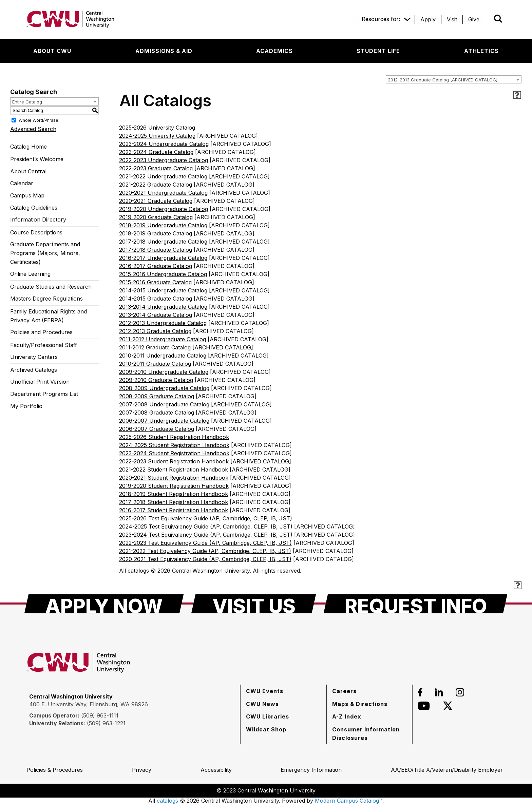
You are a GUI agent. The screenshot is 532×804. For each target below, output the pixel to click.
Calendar (22, 183)
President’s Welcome (37, 159)
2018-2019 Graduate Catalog (156, 233)
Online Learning (30, 274)
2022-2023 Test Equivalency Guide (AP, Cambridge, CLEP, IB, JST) (205, 543)
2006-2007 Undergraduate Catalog (164, 421)
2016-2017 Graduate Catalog (156, 266)
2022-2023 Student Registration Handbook (174, 461)
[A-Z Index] (347, 716)
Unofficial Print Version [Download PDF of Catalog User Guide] (40, 382)
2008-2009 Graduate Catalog (157, 396)
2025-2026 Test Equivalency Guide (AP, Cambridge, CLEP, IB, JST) (206, 518)
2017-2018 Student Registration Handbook (174, 502)
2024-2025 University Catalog (157, 136)
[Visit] (452, 19)
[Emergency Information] (311, 770)
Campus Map (27, 195)
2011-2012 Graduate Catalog (155, 347)
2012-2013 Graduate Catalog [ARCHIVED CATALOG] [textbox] (443, 80)
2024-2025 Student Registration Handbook (174, 445)
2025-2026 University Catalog (157, 128)
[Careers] (344, 691)
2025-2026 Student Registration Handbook (174, 437)
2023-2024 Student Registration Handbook (174, 453)
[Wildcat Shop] (266, 729)
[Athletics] (481, 51)
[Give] (474, 19)
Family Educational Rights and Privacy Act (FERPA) (49, 316)
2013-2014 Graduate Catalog (156, 315)
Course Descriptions (36, 232)
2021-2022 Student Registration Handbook (174, 470)
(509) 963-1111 (100, 715)
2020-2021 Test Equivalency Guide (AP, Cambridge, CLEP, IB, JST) (205, 559)
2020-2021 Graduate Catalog (156, 201)
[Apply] (428, 19)
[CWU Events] (265, 691)
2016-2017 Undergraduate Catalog (163, 258)
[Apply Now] (104, 604)
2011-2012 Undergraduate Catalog (163, 339)
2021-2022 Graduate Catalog (156, 185)
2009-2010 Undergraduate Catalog (164, 372)
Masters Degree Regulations (46, 299)
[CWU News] (262, 704)
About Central (28, 171)
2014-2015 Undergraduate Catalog (163, 290)
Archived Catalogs (34, 370)
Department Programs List (44, 394)
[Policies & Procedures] (55, 770)
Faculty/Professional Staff (44, 345)
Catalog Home (28, 147)
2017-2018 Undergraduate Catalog (163, 242)
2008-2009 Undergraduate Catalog (164, 388)
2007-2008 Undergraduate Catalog (164, 404)
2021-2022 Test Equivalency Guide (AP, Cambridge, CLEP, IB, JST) (205, 551)
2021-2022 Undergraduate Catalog (163, 176)
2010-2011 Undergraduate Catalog (163, 356)
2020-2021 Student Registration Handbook (174, 478)
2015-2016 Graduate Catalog (155, 282)
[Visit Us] (254, 604)
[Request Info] (415, 604)
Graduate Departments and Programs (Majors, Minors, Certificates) (45, 253)
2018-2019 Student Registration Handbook (174, 494)
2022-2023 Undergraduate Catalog (164, 160)
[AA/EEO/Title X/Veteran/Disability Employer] (447, 770)
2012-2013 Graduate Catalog (155, 331)
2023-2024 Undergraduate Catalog (164, 144)
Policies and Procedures (41, 332)
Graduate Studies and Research (51, 287)
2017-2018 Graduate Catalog (156, 250)
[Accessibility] (216, 770)
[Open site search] (498, 19)
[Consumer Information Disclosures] (369, 734)
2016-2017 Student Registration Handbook (174, 510)
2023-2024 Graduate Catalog (156, 152)
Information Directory (38, 219)
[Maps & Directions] (360, 704)
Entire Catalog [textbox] (27, 102)
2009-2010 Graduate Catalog (156, 380)
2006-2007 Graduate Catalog (157, 429)
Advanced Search (33, 129)
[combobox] (454, 79)
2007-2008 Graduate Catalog (157, 413)
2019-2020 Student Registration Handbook (174, 486)
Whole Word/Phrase (39, 120)
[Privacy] (142, 770)
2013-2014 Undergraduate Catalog (163, 307)
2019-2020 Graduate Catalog (156, 217)
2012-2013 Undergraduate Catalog (163, 323)
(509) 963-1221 (106, 723)
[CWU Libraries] (268, 716)
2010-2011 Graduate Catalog (155, 364)
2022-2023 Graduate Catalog (156, 168)
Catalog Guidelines (34, 208)
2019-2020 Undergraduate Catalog (164, 209)
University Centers (34, 357)
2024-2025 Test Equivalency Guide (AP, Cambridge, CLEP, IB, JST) (206, 527)
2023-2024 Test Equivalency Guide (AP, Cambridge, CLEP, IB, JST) (206, 535)
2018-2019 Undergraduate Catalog (163, 225)
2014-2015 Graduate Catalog (156, 299)
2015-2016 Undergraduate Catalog (163, 274)
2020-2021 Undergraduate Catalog (163, 193)
